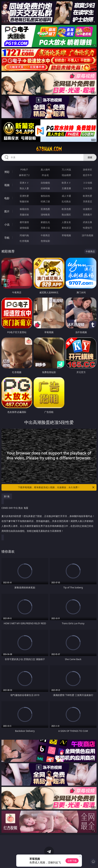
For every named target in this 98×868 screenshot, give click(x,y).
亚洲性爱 (24, 196)
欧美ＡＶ (66, 183)
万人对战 (66, 170)
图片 (7, 211)
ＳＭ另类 (87, 188)
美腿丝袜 (24, 215)
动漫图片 (87, 209)
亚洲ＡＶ (24, 183)
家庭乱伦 (45, 222)
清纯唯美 (45, 215)
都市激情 (24, 222)
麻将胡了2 (24, 175)
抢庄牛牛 (87, 175)
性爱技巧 (87, 228)
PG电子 (24, 170)
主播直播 (66, 188)
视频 (7, 185)
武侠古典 (87, 222)
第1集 (7, 496)
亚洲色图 (45, 209)
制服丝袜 (24, 201)
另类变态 (87, 201)
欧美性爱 (87, 196)
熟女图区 (66, 215)
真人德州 (45, 170)
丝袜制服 (45, 188)
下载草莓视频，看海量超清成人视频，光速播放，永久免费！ (56, 487)
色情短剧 (45, 241)
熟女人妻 (24, 188)
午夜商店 (45, 235)
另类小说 (45, 228)
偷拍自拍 (45, 196)
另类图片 (87, 215)
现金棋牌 (66, 175)
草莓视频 (66, 235)
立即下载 (72, 861)
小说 (7, 225)
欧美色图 (66, 209)
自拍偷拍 (45, 183)
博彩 (7, 172)
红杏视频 (24, 241)
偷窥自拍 (24, 209)
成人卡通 (66, 196)
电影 (7, 198)
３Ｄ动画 (87, 183)
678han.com (49, 149)
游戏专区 (87, 170)
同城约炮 (24, 235)
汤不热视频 (87, 235)
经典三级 (45, 201)
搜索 (90, 157)
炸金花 (45, 175)
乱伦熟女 (66, 201)
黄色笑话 (66, 228)
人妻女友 (66, 222)
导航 (7, 238)
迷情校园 (24, 228)
